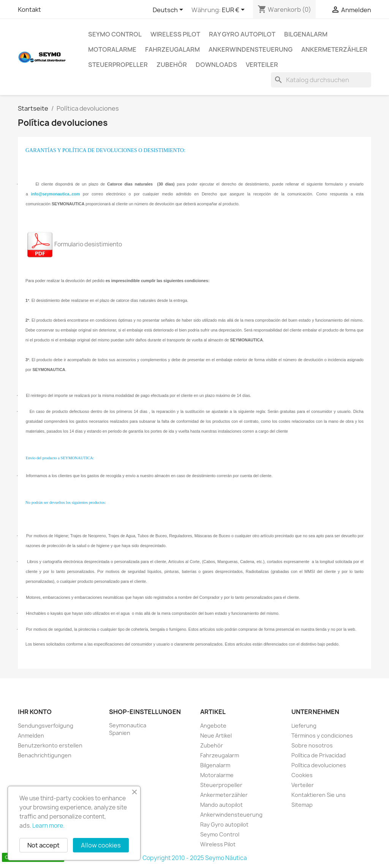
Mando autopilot (221, 805)
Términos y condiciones (322, 735)
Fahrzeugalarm (172, 49)
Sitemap (302, 805)
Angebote (213, 726)
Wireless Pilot (175, 34)
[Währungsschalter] (235, 10)
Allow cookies (101, 845)
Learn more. (48, 826)
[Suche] (321, 80)
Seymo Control (115, 34)
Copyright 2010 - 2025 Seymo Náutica (195, 858)
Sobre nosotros (312, 745)
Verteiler (262, 65)
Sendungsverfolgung (46, 726)
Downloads (216, 65)
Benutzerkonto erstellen (50, 745)
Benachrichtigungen (45, 755)
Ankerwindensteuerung (251, 49)
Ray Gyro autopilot (242, 34)
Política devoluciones (319, 765)
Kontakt (29, 10)
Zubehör (172, 65)
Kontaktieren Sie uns (319, 795)
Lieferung (304, 726)
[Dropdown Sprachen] (169, 10)
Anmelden (31, 735)
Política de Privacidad (319, 755)
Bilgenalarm (306, 34)
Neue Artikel (216, 735)
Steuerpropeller (118, 65)
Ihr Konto (35, 712)
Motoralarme (112, 49)
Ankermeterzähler (334, 49)
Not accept (43, 845)
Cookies (302, 775)
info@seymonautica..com (56, 194)
